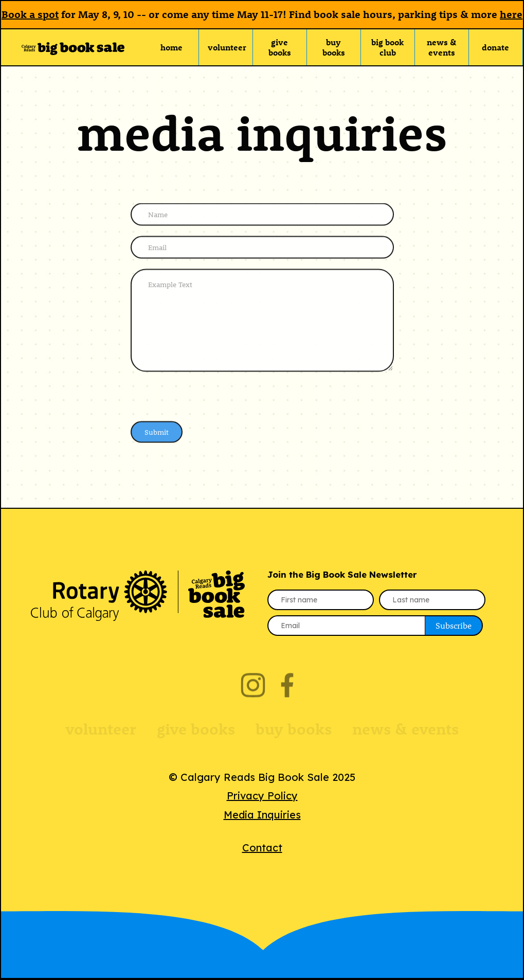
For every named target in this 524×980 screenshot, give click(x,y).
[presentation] (209, 396)
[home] (73, 48)
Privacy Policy (262, 796)
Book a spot (30, 14)
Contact (262, 848)
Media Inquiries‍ (262, 815)
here (511, 14)
